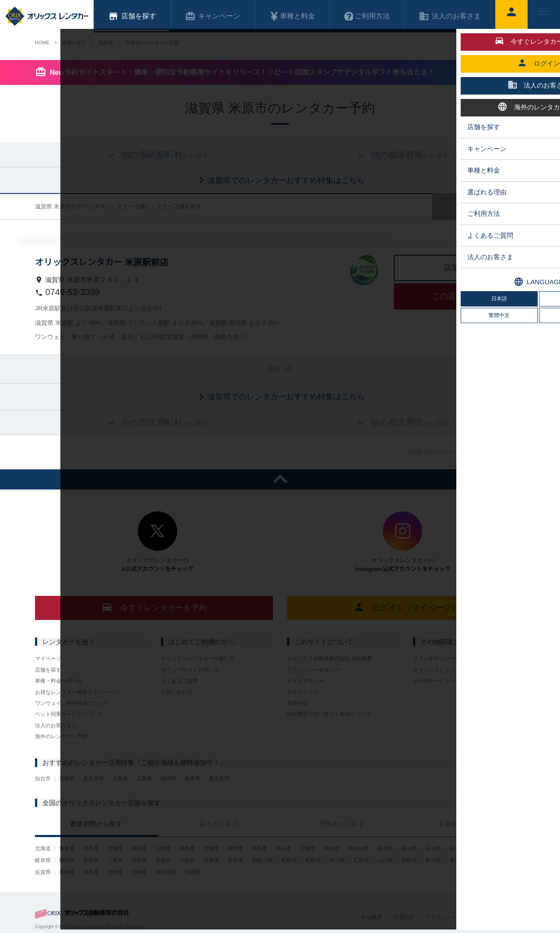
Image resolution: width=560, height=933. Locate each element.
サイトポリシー (305, 681)
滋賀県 (139, 860)
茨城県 (211, 849)
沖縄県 (192, 872)
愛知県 (91, 860)
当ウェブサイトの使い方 (190, 670)
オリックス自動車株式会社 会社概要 (330, 658)
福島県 (187, 849)
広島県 (144, 778)
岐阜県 (43, 860)
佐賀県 (43, 872)
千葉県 (308, 849)
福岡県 (168, 778)
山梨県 (481, 849)
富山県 (409, 849)
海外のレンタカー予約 (61, 736)
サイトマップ (303, 692)
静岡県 (67, 860)
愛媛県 (457, 860)
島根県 (313, 860)
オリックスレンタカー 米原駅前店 (102, 262)
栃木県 (235, 849)
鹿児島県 (219, 778)
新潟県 (385, 849)
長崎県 (67, 872)
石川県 (433, 849)
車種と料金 (292, 16)
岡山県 (337, 860)
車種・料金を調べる (59, 681)
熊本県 (192, 778)
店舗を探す (48, 670)
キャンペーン (213, 16)
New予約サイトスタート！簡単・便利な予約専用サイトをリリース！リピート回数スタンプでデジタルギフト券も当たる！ (242, 72)
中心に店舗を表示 (518, 261)
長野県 (505, 849)
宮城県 (115, 849)
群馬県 (259, 849)
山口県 (385, 860)
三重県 (115, 860)
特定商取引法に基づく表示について (329, 714)
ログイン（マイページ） (406, 607)
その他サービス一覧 (437, 681)
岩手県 (91, 849)
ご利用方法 (367, 16)
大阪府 (120, 778)
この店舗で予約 (459, 296)
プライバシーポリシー (313, 670)
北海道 (43, 849)
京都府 (67, 778)
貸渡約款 (297, 703)
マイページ (48, 658)
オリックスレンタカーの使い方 (198, 658)
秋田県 (139, 849)
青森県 (67, 849)
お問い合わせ (177, 692)
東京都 (332, 849)
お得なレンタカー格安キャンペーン (77, 692)
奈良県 (235, 860)
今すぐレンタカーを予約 (154, 607)
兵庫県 (211, 860)
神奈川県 (358, 849)
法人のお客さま (450, 16)
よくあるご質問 (179, 681)
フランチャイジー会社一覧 (444, 658)
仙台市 (43, 778)
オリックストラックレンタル (447, 670)
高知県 (481, 860)
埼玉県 (283, 849)
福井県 (457, 849)
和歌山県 (262, 860)
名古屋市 (94, 778)
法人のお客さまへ (56, 725)
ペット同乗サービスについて (69, 714)
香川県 (433, 860)
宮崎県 (139, 872)
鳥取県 (289, 860)
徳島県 (409, 860)
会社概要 (371, 917)
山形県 (163, 849)
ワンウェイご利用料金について (72, 703)
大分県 (115, 872)
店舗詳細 (459, 268)
